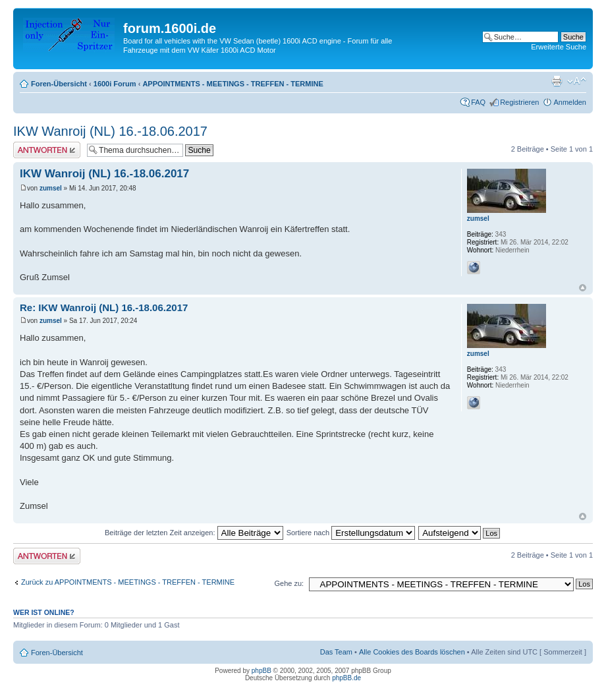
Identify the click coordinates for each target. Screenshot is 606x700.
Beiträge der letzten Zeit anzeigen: (194, 533)
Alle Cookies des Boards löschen (412, 652)
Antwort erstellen (47, 150)
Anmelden (570, 102)
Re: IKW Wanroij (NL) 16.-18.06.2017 (104, 307)
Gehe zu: (289, 583)
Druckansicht (557, 81)
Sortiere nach (351, 533)
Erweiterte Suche (559, 47)
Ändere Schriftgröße (577, 81)
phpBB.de (346, 678)
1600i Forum (115, 84)
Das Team (336, 652)
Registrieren (519, 102)
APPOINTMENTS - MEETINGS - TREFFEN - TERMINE (233, 84)
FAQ (478, 102)
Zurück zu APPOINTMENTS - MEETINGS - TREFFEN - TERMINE (128, 582)
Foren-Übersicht (59, 84)
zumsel (51, 188)
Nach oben (583, 288)
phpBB (262, 671)
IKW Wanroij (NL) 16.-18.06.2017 (110, 131)
